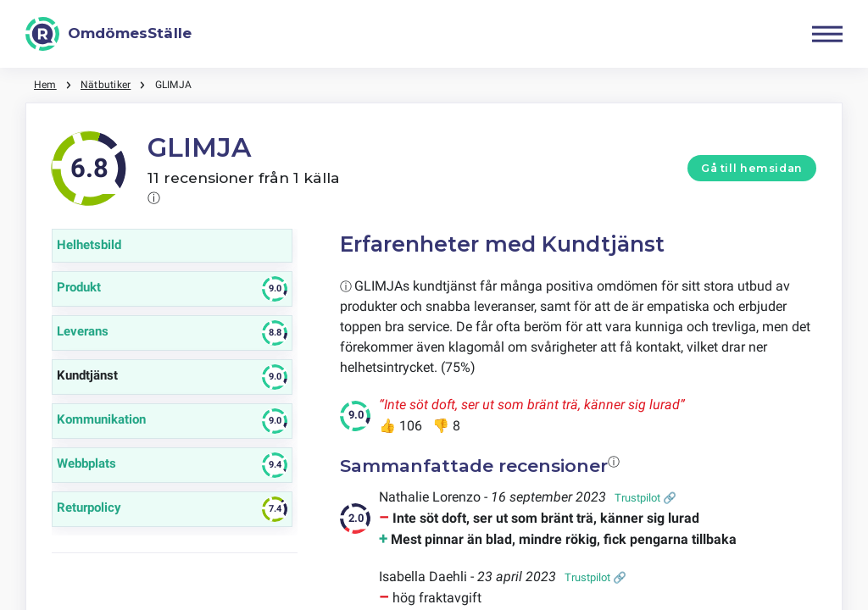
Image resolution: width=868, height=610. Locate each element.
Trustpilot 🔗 (645, 498)
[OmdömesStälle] (108, 34)
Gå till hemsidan (752, 168)
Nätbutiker (106, 85)
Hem (45, 85)
